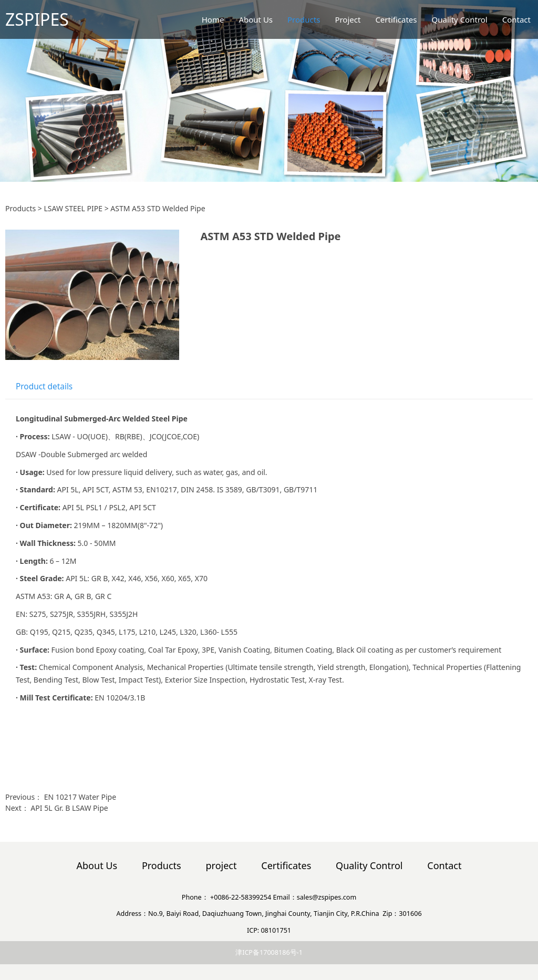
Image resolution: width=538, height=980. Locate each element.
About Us (256, 19)
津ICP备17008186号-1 (269, 952)
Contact (516, 19)
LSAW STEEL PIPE (73, 208)
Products (304, 19)
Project (348, 19)
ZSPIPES (37, 19)
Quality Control (460, 19)
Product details (44, 386)
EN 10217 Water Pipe (80, 797)
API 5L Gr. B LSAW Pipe (69, 808)
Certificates (396, 19)
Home (213, 19)
